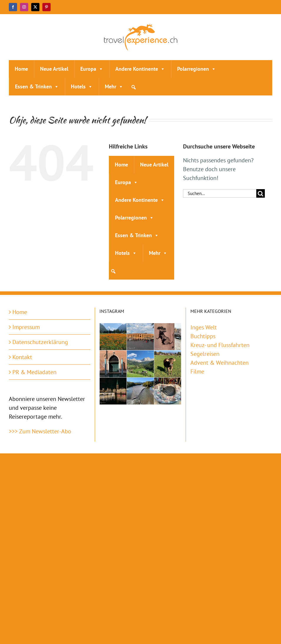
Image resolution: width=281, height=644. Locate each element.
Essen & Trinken (37, 87)
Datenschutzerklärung (40, 342)
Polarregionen (197, 69)
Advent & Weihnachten (220, 363)
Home (21, 69)
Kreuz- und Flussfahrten (220, 345)
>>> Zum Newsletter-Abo (40, 431)
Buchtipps (203, 336)
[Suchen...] (220, 193)
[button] (134, 87)
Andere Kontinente (140, 69)
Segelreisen (205, 354)
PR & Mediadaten (34, 372)
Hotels (82, 87)
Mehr (114, 87)
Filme (197, 371)
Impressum (26, 327)
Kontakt (22, 357)
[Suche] (261, 193)
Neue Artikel (54, 69)
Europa (92, 69)
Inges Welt (204, 327)
